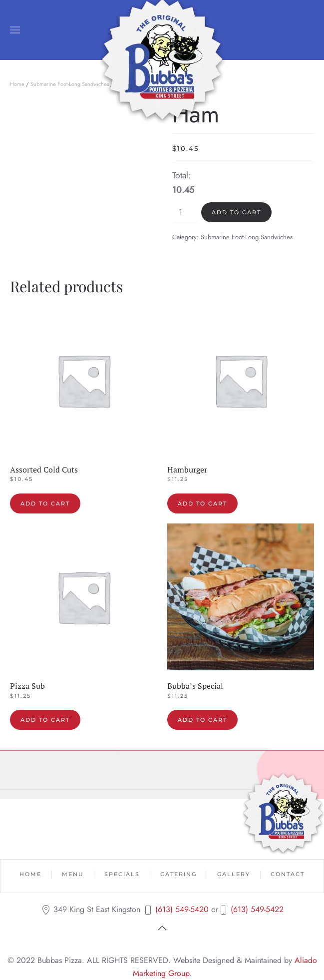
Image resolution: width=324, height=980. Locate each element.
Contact (288, 874)
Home (17, 84)
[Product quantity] (184, 212)
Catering (178, 874)
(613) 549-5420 (182, 909)
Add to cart (236, 212)
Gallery (234, 874)
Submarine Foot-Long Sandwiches (70, 84)
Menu (73, 874)
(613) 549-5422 (257, 909)
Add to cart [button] (45, 503)
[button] (15, 30)
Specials (122, 874)
